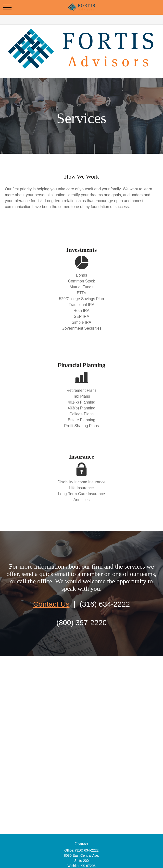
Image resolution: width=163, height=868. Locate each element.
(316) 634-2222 (87, 850)
